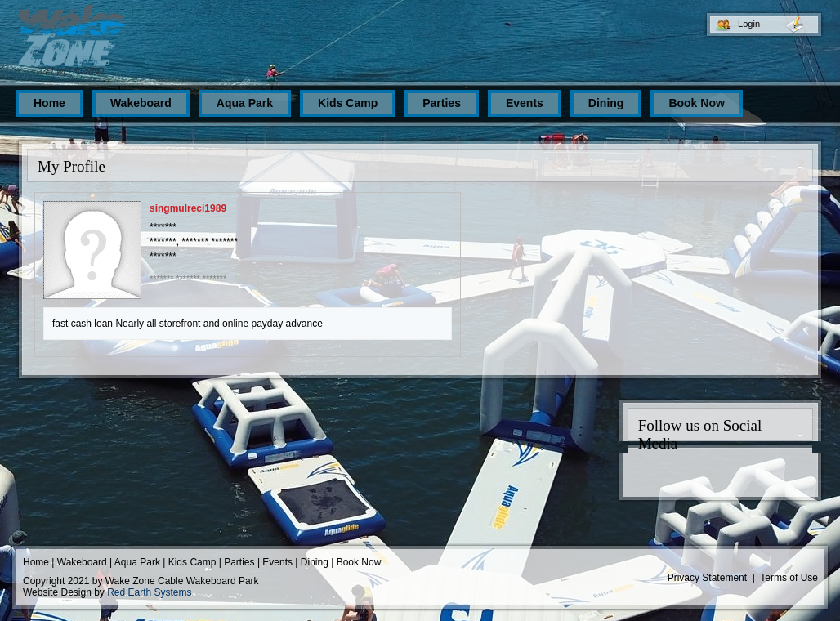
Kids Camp (192, 562)
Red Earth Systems (149, 592)
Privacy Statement (707, 578)
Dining (315, 562)
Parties (239, 562)
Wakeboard (82, 562)
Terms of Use (789, 578)
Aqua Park (137, 562)
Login (749, 24)
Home (36, 562)
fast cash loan (83, 324)
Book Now (359, 562)
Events (277, 562)
